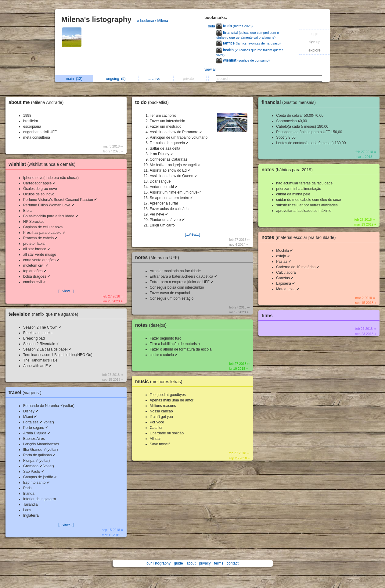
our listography (158, 563)
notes (159, 257)
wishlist (43, 164)
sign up (315, 42)
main (74, 79)
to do (153, 102)
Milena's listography (96, 19)
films (267, 316)
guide (178, 563)
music (160, 381)
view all (210, 69)
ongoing (116, 79)
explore (314, 50)
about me (38, 102)
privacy (205, 563)
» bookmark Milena (152, 21)
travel (27, 392)
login (314, 34)
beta (212, 26)
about (191, 563)
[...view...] (66, 291)
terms (219, 563)
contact (233, 563)
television (45, 314)
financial (290, 102)
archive (156, 79)
